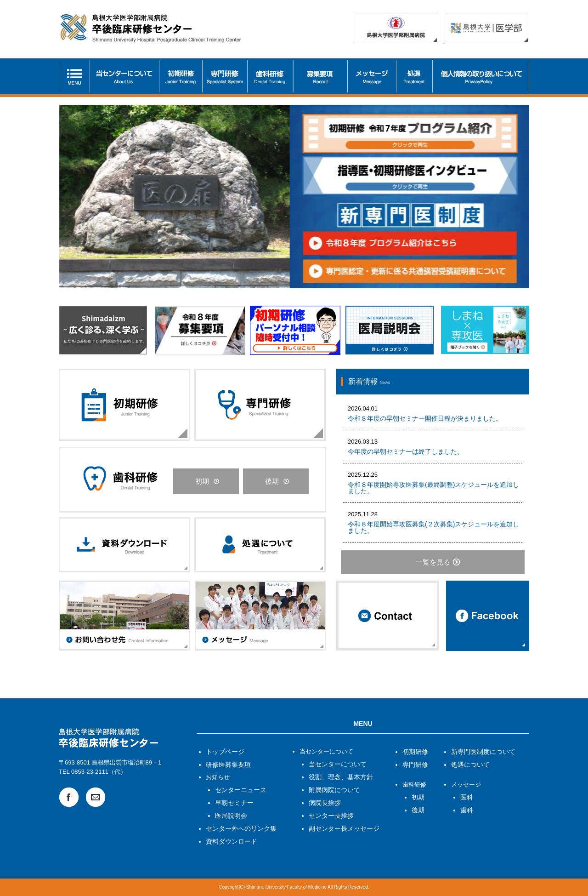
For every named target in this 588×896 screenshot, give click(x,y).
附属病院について (334, 790)
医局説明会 (231, 816)
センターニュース (241, 790)
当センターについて (338, 764)
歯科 (467, 810)
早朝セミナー (234, 803)
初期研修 (415, 752)
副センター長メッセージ (344, 828)
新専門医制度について (483, 752)
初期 (202, 481)
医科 (467, 797)
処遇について (470, 765)
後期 (272, 481)
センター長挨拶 (331, 816)
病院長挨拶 (325, 803)
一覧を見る (433, 562)
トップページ (225, 752)
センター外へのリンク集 (241, 828)
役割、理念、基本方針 (341, 777)
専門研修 (415, 765)
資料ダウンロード (232, 841)
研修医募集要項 (228, 765)
